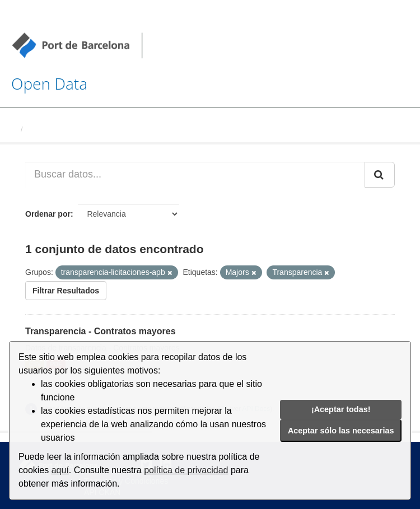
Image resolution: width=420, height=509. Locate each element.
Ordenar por (48, 214)
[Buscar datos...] (195, 175)
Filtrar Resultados (66, 291)
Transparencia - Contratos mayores (101, 331)
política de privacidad (186, 470)
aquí (60, 470)
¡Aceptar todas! (341, 409)
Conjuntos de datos (61, 129)
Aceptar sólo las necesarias (341, 431)
